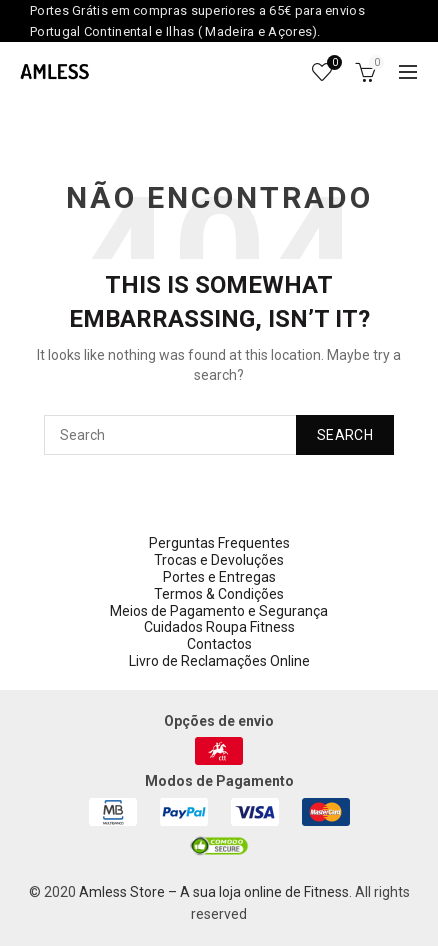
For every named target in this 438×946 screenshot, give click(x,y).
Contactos (219, 644)
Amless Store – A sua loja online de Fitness (214, 892)
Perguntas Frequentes (219, 543)
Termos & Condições (219, 594)
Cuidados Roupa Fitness (219, 627)
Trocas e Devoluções (219, 560)
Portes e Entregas (219, 577)
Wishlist (332, 63)
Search (345, 435)
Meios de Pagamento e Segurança (219, 611)
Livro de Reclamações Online (219, 661)
